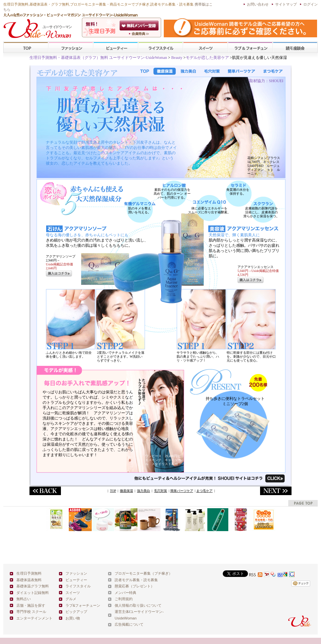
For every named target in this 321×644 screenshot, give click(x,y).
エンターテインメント (34, 618)
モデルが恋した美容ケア (207, 58)
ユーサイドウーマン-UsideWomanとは (140, 34)
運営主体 (122, 612)
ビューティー (116, 48)
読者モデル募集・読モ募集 (136, 580)
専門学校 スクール (31, 612)
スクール (295, 48)
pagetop (303, 503)
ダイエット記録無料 (33, 593)
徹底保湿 (126, 491)
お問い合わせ (258, 4)
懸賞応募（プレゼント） (134, 586)
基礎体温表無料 (29, 580)
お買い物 (73, 618)
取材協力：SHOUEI (266, 81)
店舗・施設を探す (31, 605)
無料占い (24, 599)
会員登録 (140, 26)
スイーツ (205, 48)
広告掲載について (129, 624)
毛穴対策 (160, 491)
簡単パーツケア (182, 491)
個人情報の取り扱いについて (138, 605)
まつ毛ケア (204, 491)
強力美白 (143, 491)
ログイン (311, 4)
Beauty (177, 58)
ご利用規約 (124, 599)
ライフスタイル (160, 48)
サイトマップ (286, 4)
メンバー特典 (125, 593)
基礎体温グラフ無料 (33, 586)
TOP (26, 48)
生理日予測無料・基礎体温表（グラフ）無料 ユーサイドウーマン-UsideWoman (98, 58)
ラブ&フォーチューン (250, 48)
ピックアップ (76, 612)
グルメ (71, 599)
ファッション (71, 48)
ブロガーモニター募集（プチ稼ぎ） (143, 573)
